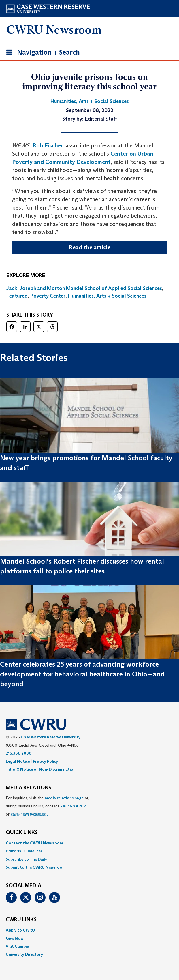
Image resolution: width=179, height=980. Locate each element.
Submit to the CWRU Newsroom (36, 867)
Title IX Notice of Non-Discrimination (41, 769)
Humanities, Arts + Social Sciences (107, 296)
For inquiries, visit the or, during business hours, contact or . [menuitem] (48, 806)
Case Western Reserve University (51, 737)
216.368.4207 (73, 806)
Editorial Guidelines (24, 851)
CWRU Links (21, 920)
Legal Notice (18, 761)
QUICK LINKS (22, 833)
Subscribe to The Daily (26, 859)
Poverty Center (48, 296)
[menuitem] (89, 843)
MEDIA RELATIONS (29, 788)
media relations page (64, 798)
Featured (17, 296)
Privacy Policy (45, 761)
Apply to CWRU (20, 930)
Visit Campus (18, 946)
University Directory (24, 954)
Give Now (15, 938)
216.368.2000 (19, 753)
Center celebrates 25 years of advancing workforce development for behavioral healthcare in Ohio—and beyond (82, 674)
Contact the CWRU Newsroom (34, 843)
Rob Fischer (48, 145)
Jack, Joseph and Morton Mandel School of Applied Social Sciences (84, 288)
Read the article (90, 247)
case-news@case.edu (30, 814)
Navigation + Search (41, 53)
